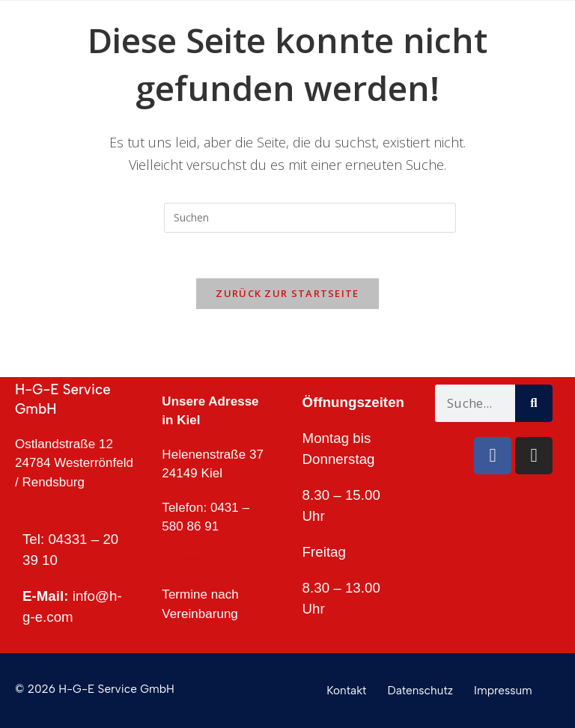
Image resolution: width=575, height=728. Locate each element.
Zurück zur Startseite (287, 293)
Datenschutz (421, 690)
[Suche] (534, 403)
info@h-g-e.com (207, 561)
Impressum (503, 690)
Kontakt (346, 690)
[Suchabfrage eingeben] (310, 218)
